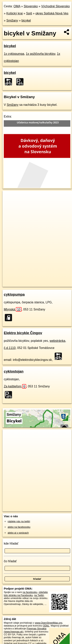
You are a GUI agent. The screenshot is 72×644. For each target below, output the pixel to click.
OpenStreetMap (31, 281)
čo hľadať (10, 561)
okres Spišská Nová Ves (52, 13)
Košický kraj (14, 13)
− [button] (9, 203)
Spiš (29, 13)
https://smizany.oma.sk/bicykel (19, 284)
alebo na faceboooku (19, 527)
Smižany (12, 20)
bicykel (26, 20)
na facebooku (30, 592)
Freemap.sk (50, 281)
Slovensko (31, 6)
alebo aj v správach (18, 533)
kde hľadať (11, 543)
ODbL (46, 626)
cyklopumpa (14, 294)
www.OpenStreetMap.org (49, 623)
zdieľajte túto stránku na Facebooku (26, 594)
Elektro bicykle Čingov (23, 333)
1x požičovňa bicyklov (41, 54)
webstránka (57, 341)
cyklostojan (14, 371)
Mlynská (13, 309)
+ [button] (9, 197)
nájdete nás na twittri (19, 521)
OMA (17, 6)
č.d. (10, 348)
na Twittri (39, 595)
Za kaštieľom (15, 386)
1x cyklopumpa (14, 54)
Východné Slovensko (55, 6)
